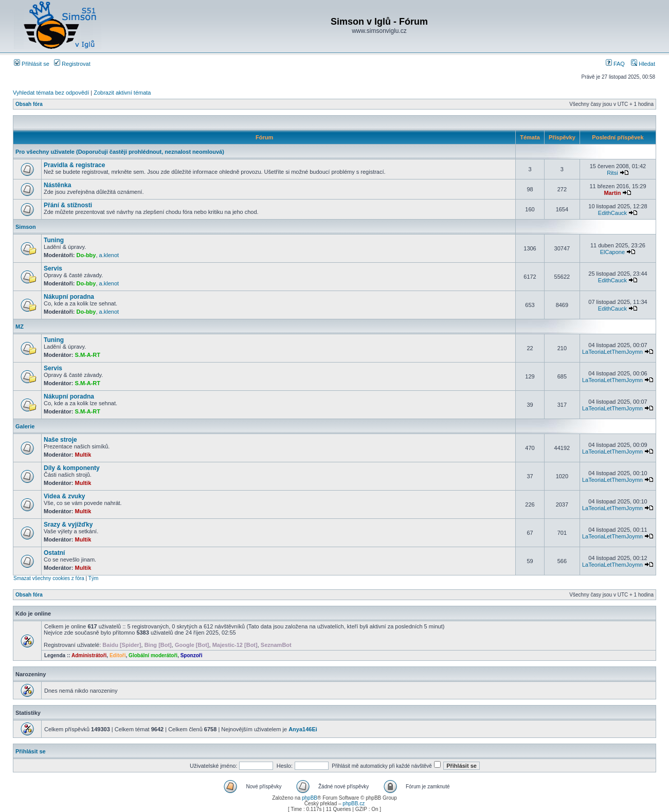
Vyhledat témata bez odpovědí (51, 93)
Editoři (118, 655)
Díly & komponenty (72, 468)
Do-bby (86, 255)
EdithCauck (612, 213)
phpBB (310, 798)
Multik (83, 455)
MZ (20, 327)
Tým (93, 578)
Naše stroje (60, 440)
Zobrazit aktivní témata (122, 93)
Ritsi (612, 173)
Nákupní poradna (69, 297)
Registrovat (72, 64)
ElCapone (612, 252)
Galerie (25, 426)
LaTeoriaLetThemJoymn (612, 352)
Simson (26, 227)
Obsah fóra (29, 104)
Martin (612, 193)
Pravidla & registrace (74, 165)
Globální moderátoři (153, 655)
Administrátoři (89, 655)
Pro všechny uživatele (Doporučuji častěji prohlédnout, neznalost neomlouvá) (120, 152)
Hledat (643, 64)
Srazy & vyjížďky (68, 525)
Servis (53, 268)
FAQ (615, 64)
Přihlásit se (32, 64)
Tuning (54, 240)
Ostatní (54, 553)
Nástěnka (57, 185)
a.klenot (109, 255)
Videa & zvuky (64, 496)
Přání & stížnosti (68, 205)
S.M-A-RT (88, 355)
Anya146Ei (303, 729)
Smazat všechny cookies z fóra (49, 578)
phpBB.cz (354, 804)
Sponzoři (192, 655)
